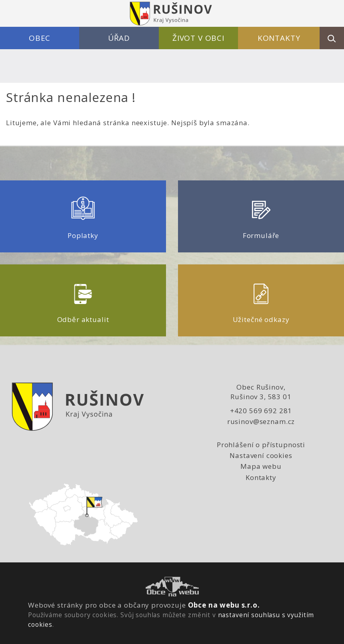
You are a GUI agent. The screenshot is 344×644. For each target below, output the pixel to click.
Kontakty (279, 38)
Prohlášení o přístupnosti (261, 445)
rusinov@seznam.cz (261, 421)
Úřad (119, 38)
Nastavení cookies (261, 455)
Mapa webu (261, 466)
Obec (40, 38)
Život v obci (198, 38)
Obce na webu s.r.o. (224, 605)
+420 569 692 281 (261, 411)
